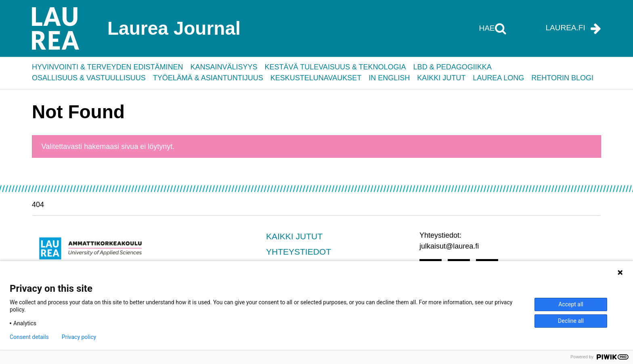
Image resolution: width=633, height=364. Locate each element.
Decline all (571, 321)
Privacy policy (79, 337)
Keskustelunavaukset (316, 78)
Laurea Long (498, 78)
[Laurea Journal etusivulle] (113, 28)
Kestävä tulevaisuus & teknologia (335, 67)
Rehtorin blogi (562, 78)
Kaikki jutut (441, 78)
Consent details (29, 337)
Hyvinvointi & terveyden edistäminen (107, 67)
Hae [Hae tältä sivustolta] (488, 28)
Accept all (571, 304)
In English (389, 78)
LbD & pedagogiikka (453, 67)
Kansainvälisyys (224, 67)
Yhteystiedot (299, 252)
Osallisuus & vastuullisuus (89, 78)
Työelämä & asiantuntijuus (208, 78)
